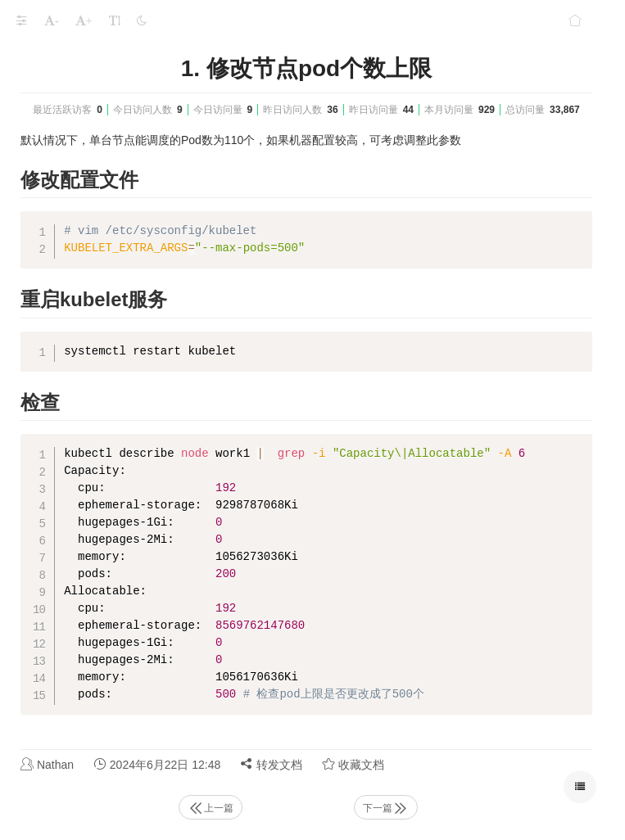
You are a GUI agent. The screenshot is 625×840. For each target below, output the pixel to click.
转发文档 (271, 764)
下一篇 (386, 808)
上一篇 (211, 808)
